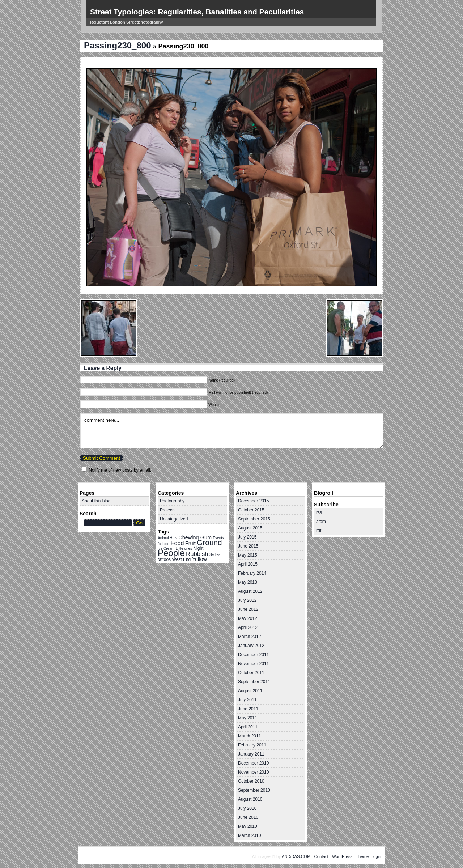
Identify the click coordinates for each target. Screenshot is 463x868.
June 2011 (248, 709)
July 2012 (247, 600)
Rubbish (197, 554)
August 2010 (250, 799)
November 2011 (253, 664)
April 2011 (248, 727)
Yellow (199, 559)
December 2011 (253, 655)
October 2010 (251, 781)
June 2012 (248, 609)
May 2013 (248, 582)
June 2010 (248, 817)
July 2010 (247, 808)
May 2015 (248, 555)
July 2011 (247, 700)
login (377, 856)
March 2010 (249, 835)
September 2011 (254, 682)
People (171, 553)
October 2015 (251, 510)
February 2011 (252, 745)
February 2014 (252, 573)
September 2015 (254, 519)
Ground (209, 542)
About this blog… (98, 501)
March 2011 (249, 736)
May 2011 (248, 718)
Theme (362, 856)
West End (181, 559)
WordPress (342, 856)
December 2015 (253, 501)
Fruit (190, 543)
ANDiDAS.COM (296, 856)
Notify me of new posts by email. (120, 470)
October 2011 (251, 673)
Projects (168, 510)
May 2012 (248, 618)
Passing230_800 (117, 45)
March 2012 (249, 637)
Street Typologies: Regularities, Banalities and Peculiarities (197, 12)
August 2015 (250, 528)
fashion (163, 544)
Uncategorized (174, 519)
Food (177, 543)
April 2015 (248, 564)
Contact (321, 856)
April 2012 (248, 627)
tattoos (164, 559)
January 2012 (251, 646)
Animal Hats (167, 538)
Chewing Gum (195, 537)
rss (319, 512)
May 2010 (248, 826)
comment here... (232, 431)
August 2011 (250, 691)
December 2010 (253, 763)
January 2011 (251, 754)
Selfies (215, 555)
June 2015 (248, 546)
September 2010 (254, 790)
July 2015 (247, 537)
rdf (319, 531)
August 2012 (250, 591)
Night (198, 548)
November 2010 (253, 772)
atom (321, 522)
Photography (172, 501)
